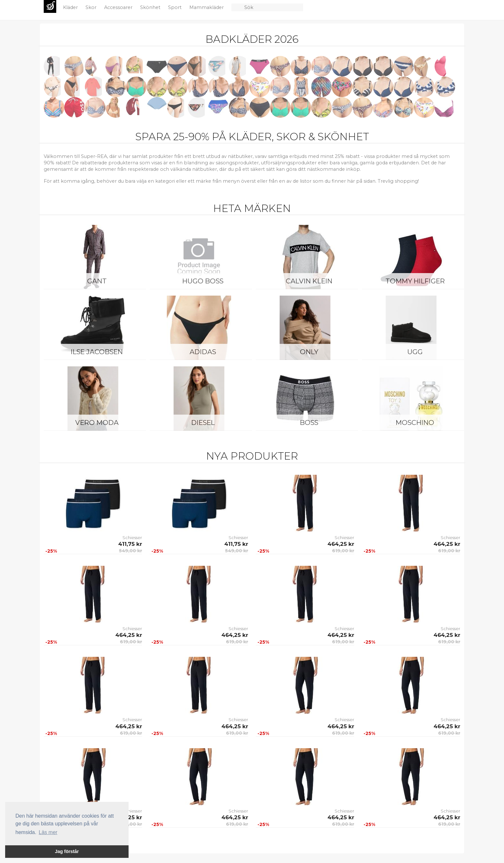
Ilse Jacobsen (97, 352)
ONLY (309, 352)
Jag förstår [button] (67, 851)
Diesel (203, 422)
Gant (97, 281)
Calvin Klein (309, 281)
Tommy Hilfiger (415, 281)
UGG (415, 352)
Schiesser (132, 537)
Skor (92, 7)
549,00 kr (130, 551)
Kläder (71, 7)
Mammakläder (207, 7)
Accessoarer (119, 7)
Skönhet (151, 7)
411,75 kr (130, 544)
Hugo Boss (203, 281)
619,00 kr (343, 551)
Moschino (415, 422)
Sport (175, 7)
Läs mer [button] (48, 832)
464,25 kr (341, 544)
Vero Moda (97, 422)
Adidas (203, 352)
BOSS (309, 422)
